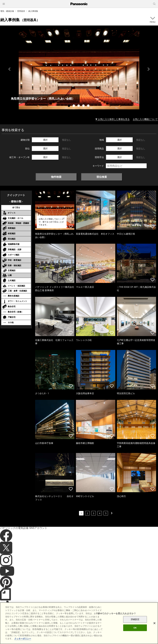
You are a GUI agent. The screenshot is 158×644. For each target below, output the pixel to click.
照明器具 (21, 11)
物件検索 (56, 177)
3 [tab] (79, 106)
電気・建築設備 (7, 11)
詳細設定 (135, 629)
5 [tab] (89, 106)
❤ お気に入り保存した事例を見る (113, 119)
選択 (45, 140)
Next (149, 69)
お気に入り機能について (145, 119)
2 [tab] (74, 106)
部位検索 (102, 177)
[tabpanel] (79, 69)
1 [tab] (69, 106)
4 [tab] (84, 106)
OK (135, 637)
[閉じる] (154, 632)
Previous (9, 69)
